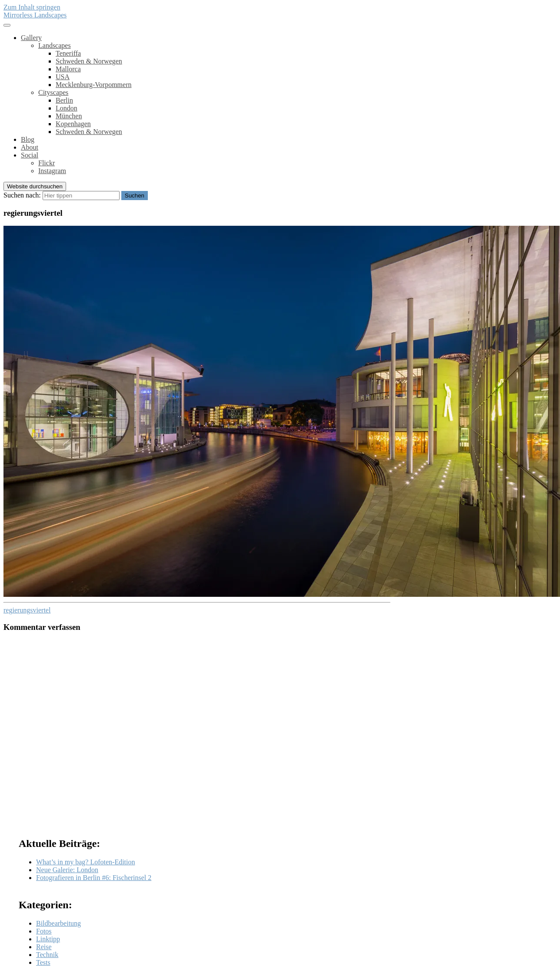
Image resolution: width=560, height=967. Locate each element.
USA (63, 77)
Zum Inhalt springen (32, 7)
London (67, 108)
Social (30, 155)
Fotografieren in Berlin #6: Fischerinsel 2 (94, 878)
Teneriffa (68, 53)
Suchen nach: (22, 195)
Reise (44, 947)
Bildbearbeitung (58, 923)
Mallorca (68, 69)
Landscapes (55, 45)
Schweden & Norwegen (89, 61)
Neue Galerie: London (67, 870)
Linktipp (48, 939)
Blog (28, 139)
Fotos (44, 931)
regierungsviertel (27, 610)
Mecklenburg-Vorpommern (93, 85)
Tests (43, 962)
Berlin (64, 100)
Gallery (31, 38)
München (69, 116)
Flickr (47, 163)
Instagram (52, 171)
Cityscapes (53, 92)
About (30, 147)
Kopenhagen (73, 124)
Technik (47, 955)
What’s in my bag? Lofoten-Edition (86, 862)
